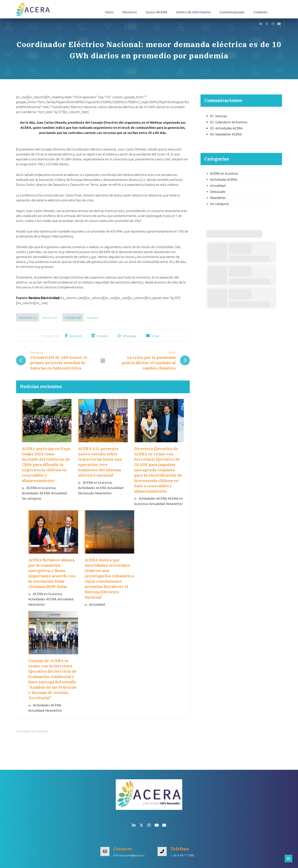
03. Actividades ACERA (226, 128)
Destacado (86, 493)
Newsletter (103, 493)
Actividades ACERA (36, 493)
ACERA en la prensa (41, 488)
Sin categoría (31, 498)
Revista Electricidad (44, 298)
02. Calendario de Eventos (229, 122)
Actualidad (92, 318)
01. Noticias (218, 116)
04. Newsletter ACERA (226, 134)
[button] (261, 24)
